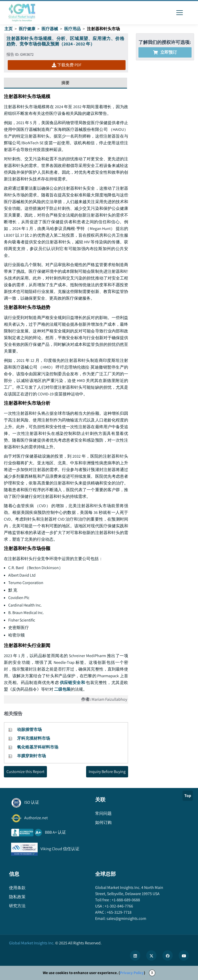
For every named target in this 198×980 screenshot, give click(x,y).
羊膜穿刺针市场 (31, 756)
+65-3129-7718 (119, 912)
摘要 (65, 83)
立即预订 (165, 52)
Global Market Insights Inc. (32, 943)
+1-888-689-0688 (125, 900)
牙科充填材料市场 (34, 738)
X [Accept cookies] (152, 973)
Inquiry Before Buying (107, 772)
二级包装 (62, 689)
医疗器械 (50, 29)
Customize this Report (25, 772)
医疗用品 (72, 29)
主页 (9, 29)
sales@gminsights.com (126, 918)
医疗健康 (27, 29)
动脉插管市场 (29, 730)
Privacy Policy (132, 973)
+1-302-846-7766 (118, 906)
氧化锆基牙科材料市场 (38, 747)
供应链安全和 (72, 683)
